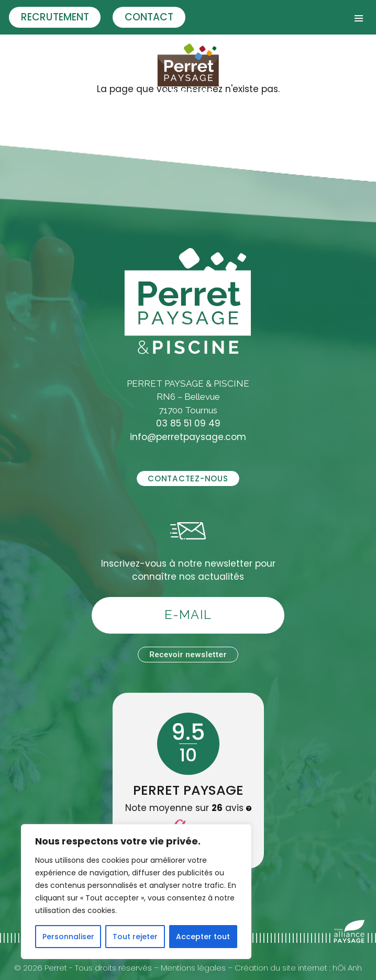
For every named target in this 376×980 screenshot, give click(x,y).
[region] (136, 892)
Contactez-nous (188, 478)
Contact (149, 17)
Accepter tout (203, 937)
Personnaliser (68, 937)
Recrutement (55, 17)
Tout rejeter (135, 937)
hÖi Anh (347, 968)
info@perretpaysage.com (188, 437)
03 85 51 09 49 (188, 423)
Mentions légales (193, 968)
